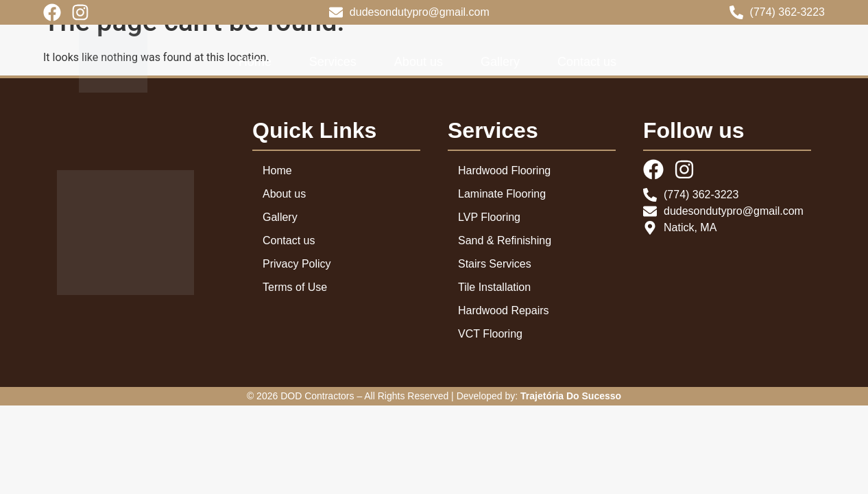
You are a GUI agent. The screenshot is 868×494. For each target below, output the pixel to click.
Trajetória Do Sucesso (571, 396)
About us (419, 62)
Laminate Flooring (502, 194)
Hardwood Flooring (504, 170)
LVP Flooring (489, 217)
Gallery (500, 62)
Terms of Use (295, 287)
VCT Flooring (490, 334)
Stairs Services (495, 264)
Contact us (587, 62)
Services (333, 62)
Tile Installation (494, 287)
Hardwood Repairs (504, 310)
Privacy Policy (297, 264)
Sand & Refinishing (505, 240)
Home (255, 62)
